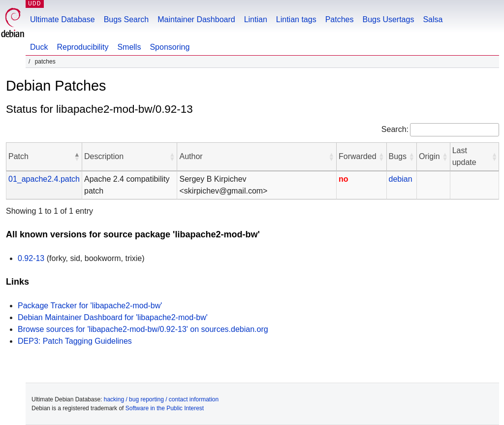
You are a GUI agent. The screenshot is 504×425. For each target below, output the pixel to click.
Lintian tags (296, 19)
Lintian (256, 19)
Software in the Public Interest (165, 408)
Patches (340, 19)
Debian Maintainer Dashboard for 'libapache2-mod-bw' (113, 317)
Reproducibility (82, 47)
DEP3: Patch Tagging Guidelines (75, 341)
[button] (77, 157)
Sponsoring (170, 47)
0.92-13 (31, 258)
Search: (395, 129)
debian (401, 179)
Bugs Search (126, 19)
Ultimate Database (63, 19)
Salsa (433, 19)
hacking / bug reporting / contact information (161, 399)
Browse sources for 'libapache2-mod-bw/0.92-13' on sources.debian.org (143, 329)
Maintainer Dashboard (196, 19)
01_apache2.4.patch (44, 179)
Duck (39, 47)
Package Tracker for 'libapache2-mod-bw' (90, 306)
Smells (129, 47)
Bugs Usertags (388, 19)
